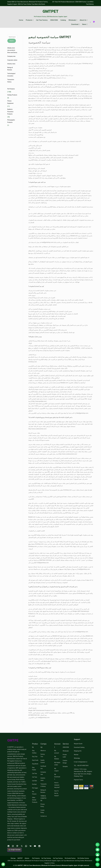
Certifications (43, 767)
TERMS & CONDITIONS (43, 798)
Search (12, 41)
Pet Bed (34, 784)
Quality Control (43, 761)
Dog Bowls (35, 764)
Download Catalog (79, 747)
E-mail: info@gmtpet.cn (81, 762)
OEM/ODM (54, 20)
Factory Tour (43, 755)
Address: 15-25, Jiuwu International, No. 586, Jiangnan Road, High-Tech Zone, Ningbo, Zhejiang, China (83, 773)
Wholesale (72, 20)
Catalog (63, 20)
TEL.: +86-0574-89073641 (81, 766)
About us (43, 751)
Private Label (65, 756)
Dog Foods (35, 760)
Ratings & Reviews (10, 69)
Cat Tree (34, 773)
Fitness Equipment (10, 102)
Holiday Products (12, 95)
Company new (11, 56)
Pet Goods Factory (70, 858)
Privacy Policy (43, 805)
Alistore (27, 858)
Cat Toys (35, 777)
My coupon (56, 770)
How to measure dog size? (57, 785)
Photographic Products (11, 121)
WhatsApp (77, 758)
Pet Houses (34, 793)
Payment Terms (78, 780)
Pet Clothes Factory (83, 858)
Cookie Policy (43, 811)
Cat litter (35, 781)
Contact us (44, 816)
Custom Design (65, 762)
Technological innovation (11, 75)
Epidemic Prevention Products (10, 112)
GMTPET (50, 11)
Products (29, 20)
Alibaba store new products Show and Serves (12, 50)
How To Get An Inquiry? (57, 793)
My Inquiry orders (57, 764)
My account (57, 752)
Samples (65, 766)
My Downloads (57, 777)
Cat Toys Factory (58, 858)
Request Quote (78, 744)
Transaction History (11, 81)
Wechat (76, 755)
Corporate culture (12, 60)
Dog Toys (35, 757)
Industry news (11, 64)
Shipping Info (78, 751)
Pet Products (11, 89)
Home (21, 20)
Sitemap (13, 858)
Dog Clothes (34, 752)
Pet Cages (35, 788)
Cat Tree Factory (42, 20)
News (84, 24)
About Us (83, 20)
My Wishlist (57, 758)
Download (75, 24)
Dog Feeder (34, 769)
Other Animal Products (35, 800)
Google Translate (14, 850)
